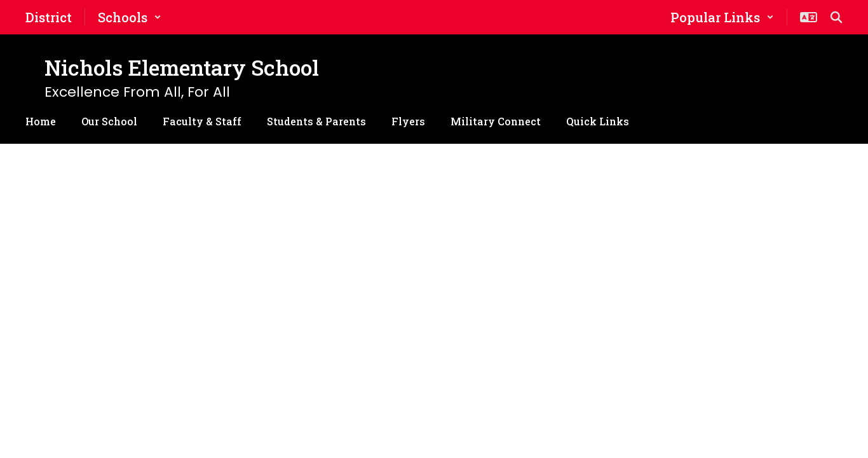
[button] (130, 17)
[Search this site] (836, 17)
